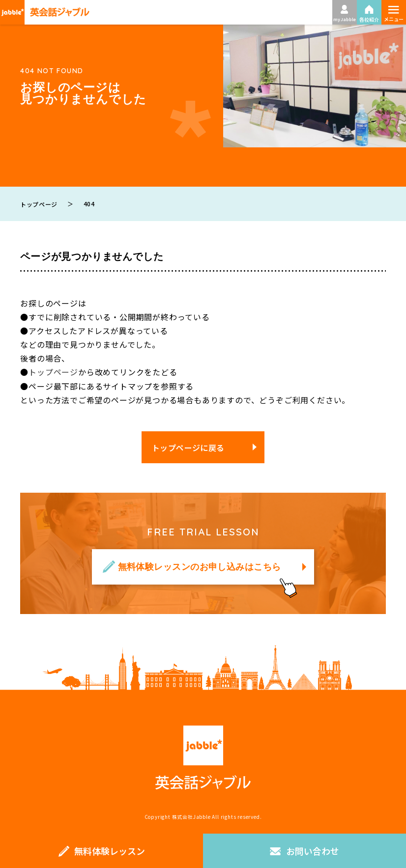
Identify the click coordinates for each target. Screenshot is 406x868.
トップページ (53, 372)
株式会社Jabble (191, 816)
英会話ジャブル (203, 757)
